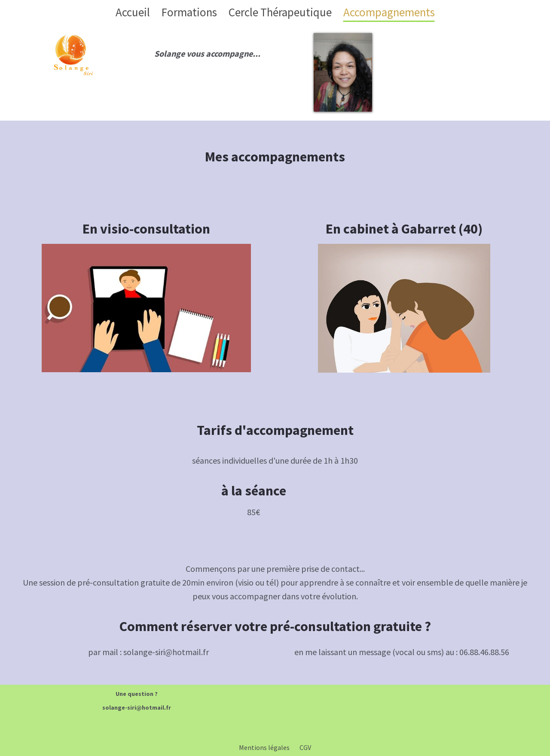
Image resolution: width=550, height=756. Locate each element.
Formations (189, 12)
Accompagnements (389, 12)
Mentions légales (264, 747)
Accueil (133, 12)
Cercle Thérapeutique (280, 12)
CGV (305, 747)
